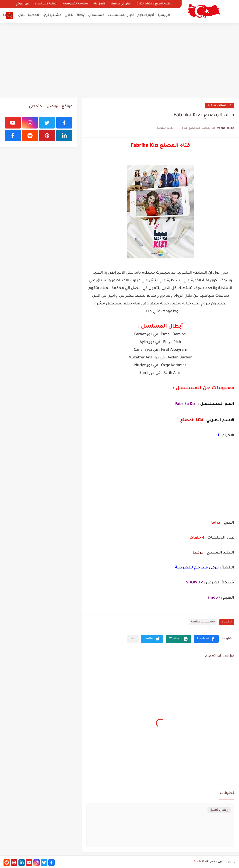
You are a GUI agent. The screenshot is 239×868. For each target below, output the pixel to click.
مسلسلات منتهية (220, 105)
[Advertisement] (119, 61)
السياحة (9, 15)
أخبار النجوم (146, 15)
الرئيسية (164, 15)
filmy (81, 15)
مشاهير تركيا (52, 15)
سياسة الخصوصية (76, 4)
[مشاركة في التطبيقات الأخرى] (133, 639)
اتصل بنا (99, 4)
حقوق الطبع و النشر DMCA (154, 4)
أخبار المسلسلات (121, 15)
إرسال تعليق (219, 810)
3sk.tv (197, 862)
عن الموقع (22, 4)
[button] (206, 639)
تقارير (69, 15)
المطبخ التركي (28, 15)
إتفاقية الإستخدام (46, 4)
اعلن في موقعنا (121, 4)
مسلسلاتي (96, 15)
